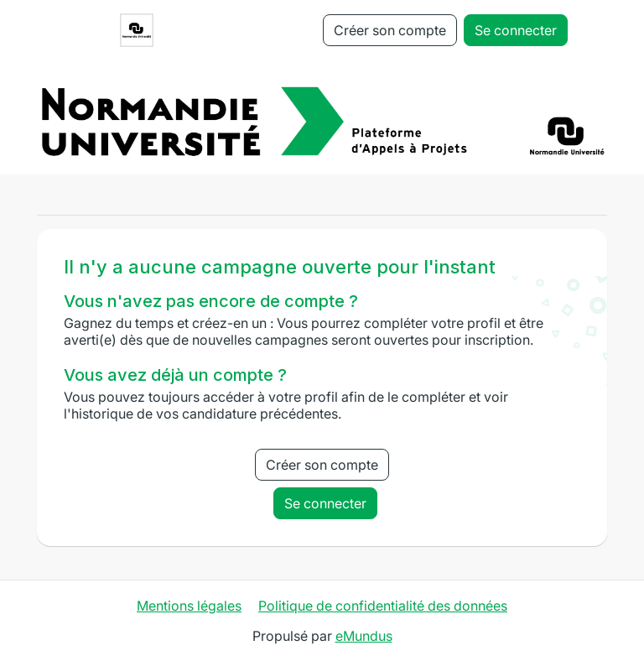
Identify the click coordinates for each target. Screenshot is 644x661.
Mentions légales (189, 606)
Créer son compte (390, 30)
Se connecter (516, 30)
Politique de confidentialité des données (383, 606)
